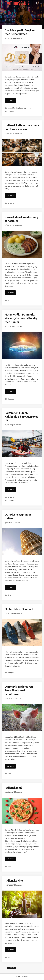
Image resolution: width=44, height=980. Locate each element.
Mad (9, 301)
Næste (13, 968)
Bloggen (11, 203)
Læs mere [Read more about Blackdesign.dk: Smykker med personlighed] (10, 100)
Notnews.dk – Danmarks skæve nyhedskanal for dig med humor (21, 318)
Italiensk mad (13, 788)
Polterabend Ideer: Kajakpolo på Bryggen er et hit (21, 417)
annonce (11, 111)
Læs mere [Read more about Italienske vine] (10, 950)
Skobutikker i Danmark (19, 609)
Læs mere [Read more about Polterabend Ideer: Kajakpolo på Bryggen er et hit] (10, 489)
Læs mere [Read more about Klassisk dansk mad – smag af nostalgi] (10, 293)
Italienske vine (14, 881)
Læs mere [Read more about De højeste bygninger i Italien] (10, 587)
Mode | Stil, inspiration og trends (19, 108)
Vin (9, 958)
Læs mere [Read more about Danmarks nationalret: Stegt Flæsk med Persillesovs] (10, 766)
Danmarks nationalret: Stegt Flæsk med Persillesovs (19, 690)
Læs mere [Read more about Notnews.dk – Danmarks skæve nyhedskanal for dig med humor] (10, 391)
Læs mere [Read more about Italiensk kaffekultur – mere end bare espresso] (10, 195)
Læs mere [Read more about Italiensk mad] (10, 859)
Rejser (10, 595)
